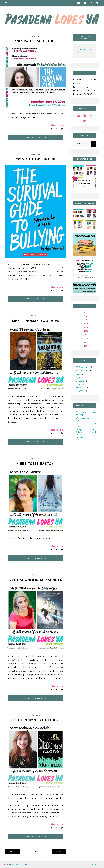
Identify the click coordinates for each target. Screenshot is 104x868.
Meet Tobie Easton (36, 464)
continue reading (36, 137)
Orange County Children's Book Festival (86, 432)
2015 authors (82, 367)
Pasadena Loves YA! (19, 865)
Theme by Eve (95, 865)
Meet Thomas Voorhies (36, 321)
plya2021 (80, 391)
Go (93, 144)
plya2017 (80, 384)
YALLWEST (81, 438)
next (12, 852)
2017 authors (82, 371)
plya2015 (80, 377)
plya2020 (80, 388)
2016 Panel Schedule (36, 41)
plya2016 (80, 381)
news (78, 374)
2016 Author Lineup (36, 160)
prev (59, 852)
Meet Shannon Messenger (36, 580)
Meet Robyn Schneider (36, 720)
